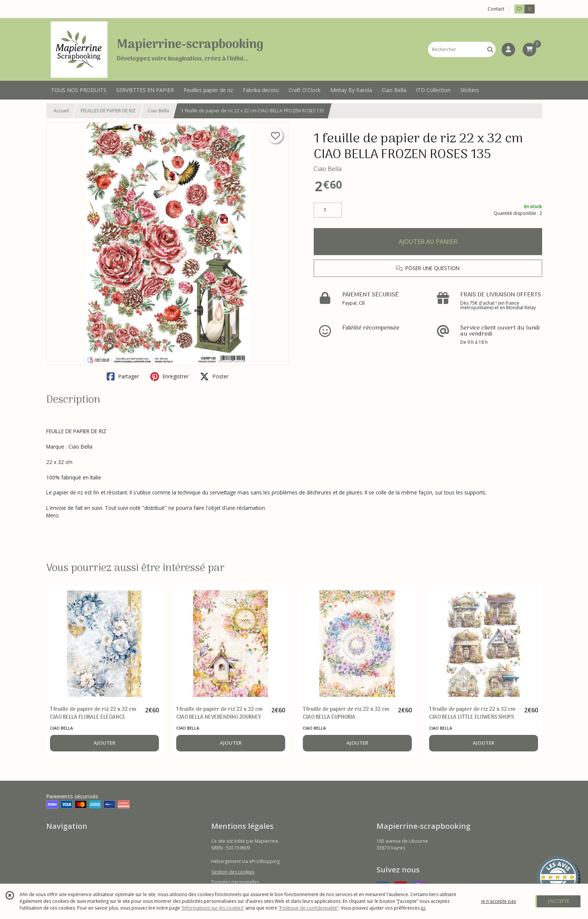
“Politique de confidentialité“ (308, 908)
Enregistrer (169, 376)
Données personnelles (235, 882)
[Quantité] (328, 210)
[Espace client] (508, 50)
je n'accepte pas (499, 901)
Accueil (61, 111)
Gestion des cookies (233, 872)
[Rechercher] (490, 49)
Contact (496, 9)
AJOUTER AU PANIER (428, 242)
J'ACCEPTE (559, 901)
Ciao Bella (158, 111)
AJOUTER (104, 743)
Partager (123, 376)
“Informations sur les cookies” (213, 908)
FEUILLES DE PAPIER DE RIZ (108, 111)
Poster (214, 376)
